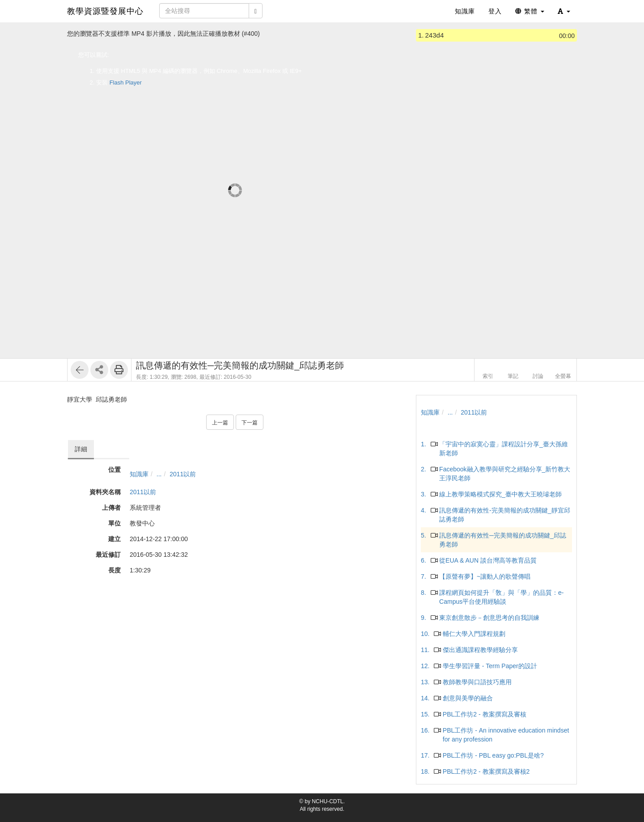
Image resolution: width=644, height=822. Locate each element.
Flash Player (126, 83)
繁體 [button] (530, 11)
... (159, 474)
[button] (564, 11)
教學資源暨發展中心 (105, 11)
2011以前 (183, 474)
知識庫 (139, 474)
